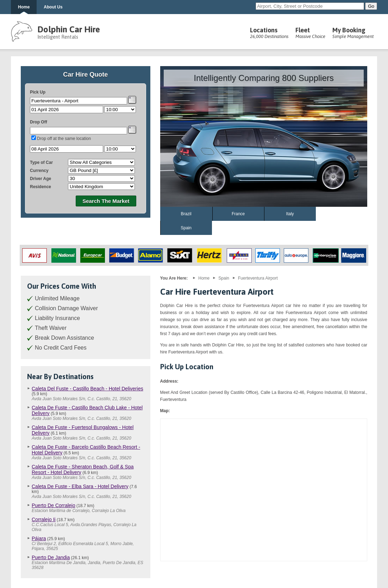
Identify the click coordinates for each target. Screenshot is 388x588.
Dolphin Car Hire (69, 29)
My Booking (353, 33)
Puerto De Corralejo (54, 505)
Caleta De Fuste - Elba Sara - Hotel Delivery (80, 486)
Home (24, 7)
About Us (53, 7)
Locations (269, 33)
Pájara (39, 538)
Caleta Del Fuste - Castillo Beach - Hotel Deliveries (87, 389)
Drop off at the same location (64, 139)
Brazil (186, 214)
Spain (186, 228)
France (238, 214)
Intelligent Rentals (58, 37)
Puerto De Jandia (51, 557)
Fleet (310, 33)
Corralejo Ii (44, 519)
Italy (290, 214)
